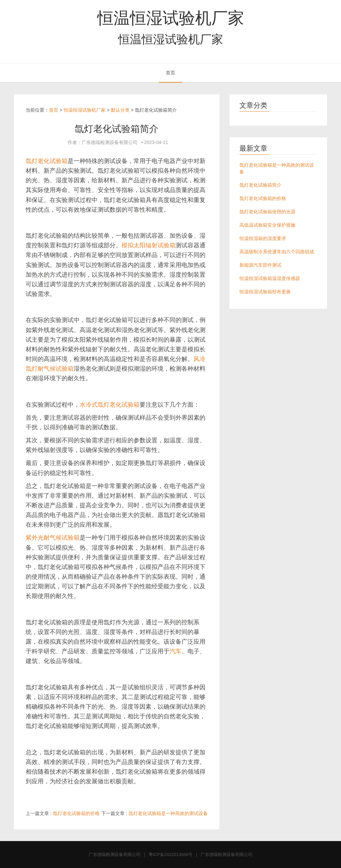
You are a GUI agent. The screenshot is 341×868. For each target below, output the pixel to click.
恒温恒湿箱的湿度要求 (263, 238)
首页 (170, 73)
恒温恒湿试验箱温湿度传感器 (270, 278)
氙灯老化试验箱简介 (260, 185)
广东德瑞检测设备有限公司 (115, 854)
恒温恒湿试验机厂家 (171, 18)
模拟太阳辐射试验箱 (149, 245)
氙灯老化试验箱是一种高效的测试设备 (168, 813)
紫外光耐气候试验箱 (53, 538)
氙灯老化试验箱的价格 (76, 813)
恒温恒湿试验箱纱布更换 (265, 292)
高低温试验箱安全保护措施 (267, 225)
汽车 (175, 651)
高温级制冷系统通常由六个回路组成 (277, 252)
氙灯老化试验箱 (47, 161)
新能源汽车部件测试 (260, 265)
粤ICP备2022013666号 (171, 854)
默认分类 (120, 110)
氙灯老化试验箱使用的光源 (267, 212)
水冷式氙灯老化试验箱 (110, 405)
